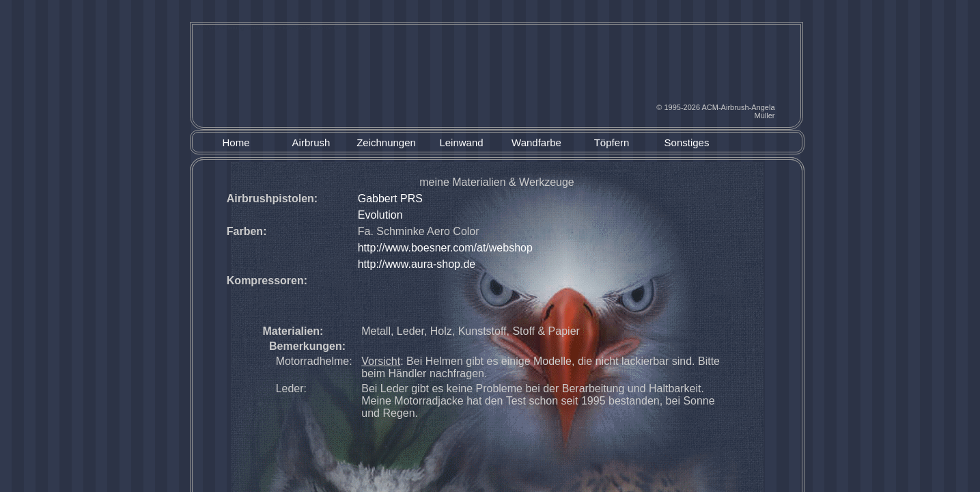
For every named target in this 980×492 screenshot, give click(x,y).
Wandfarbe (536, 143)
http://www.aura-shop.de (417, 264)
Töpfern (612, 143)
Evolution (380, 215)
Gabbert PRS (390, 199)
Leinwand (461, 143)
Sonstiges (687, 143)
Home (236, 143)
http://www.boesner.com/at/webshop (445, 248)
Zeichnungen (386, 143)
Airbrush (311, 143)
